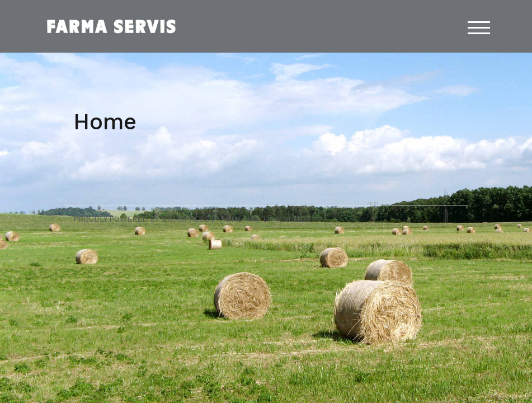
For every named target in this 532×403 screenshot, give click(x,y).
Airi (253, 219)
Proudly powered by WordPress (141, 219)
